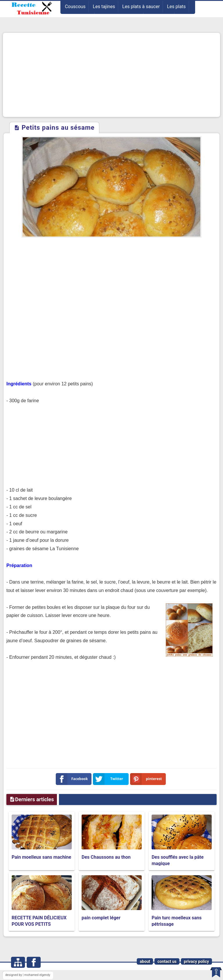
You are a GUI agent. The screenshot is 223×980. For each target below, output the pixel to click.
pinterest (147, 779)
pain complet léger (101, 918)
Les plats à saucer (141, 7)
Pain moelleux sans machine (41, 857)
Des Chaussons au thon (106, 857)
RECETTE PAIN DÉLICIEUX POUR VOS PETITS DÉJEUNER (39, 924)
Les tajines (104, 7)
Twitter (109, 779)
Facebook (73, 779)
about (145, 961)
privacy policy (196, 961)
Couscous (75, 7)
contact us (167, 961)
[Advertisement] (111, 75)
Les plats (176, 7)
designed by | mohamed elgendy (28, 975)
